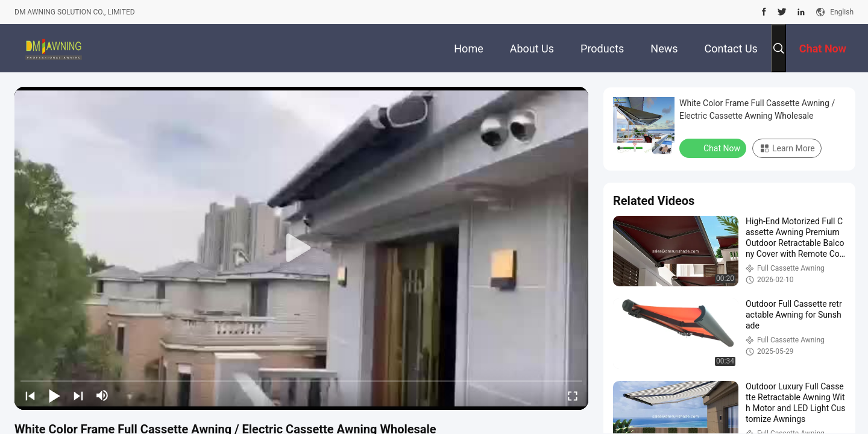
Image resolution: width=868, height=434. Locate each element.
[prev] (30, 395)
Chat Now (714, 148)
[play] (301, 248)
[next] (78, 395)
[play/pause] (54, 395)
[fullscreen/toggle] (573, 395)
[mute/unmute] (102, 395)
